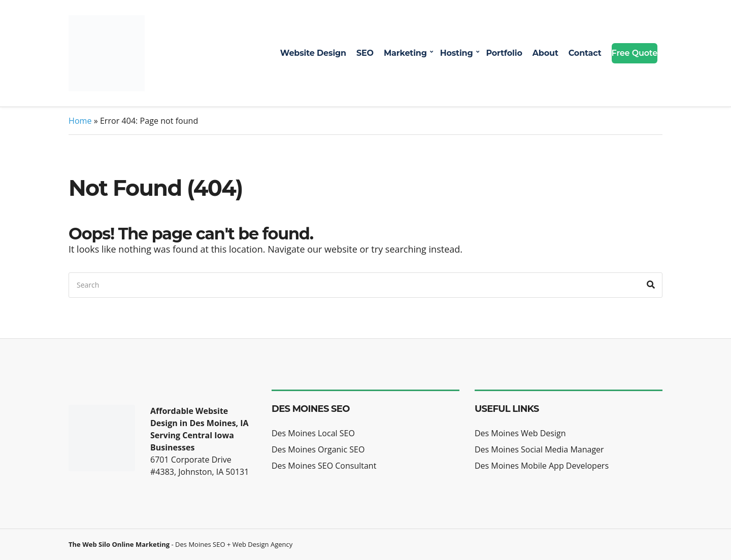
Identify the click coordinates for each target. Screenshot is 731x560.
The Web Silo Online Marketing (119, 544)
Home (80, 121)
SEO (365, 53)
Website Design (313, 53)
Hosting (457, 53)
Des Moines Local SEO (313, 433)
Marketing (405, 53)
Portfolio (504, 53)
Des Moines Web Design (520, 433)
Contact (585, 53)
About (545, 53)
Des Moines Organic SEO (318, 449)
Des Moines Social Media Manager (539, 449)
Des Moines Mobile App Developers (542, 466)
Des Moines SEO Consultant (324, 466)
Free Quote (635, 53)
